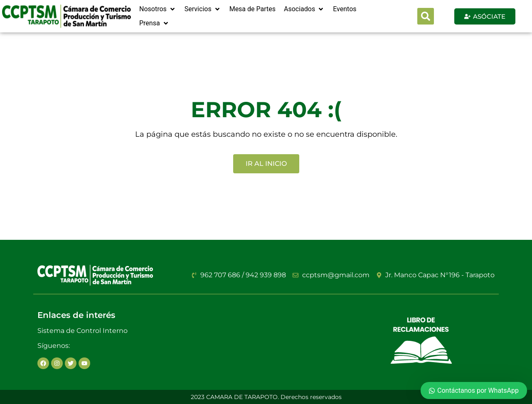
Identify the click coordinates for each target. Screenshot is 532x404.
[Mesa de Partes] (252, 9)
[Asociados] (304, 9)
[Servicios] (203, 9)
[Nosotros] (158, 9)
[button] (426, 16)
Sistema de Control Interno (83, 331)
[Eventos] (345, 9)
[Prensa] (154, 23)
